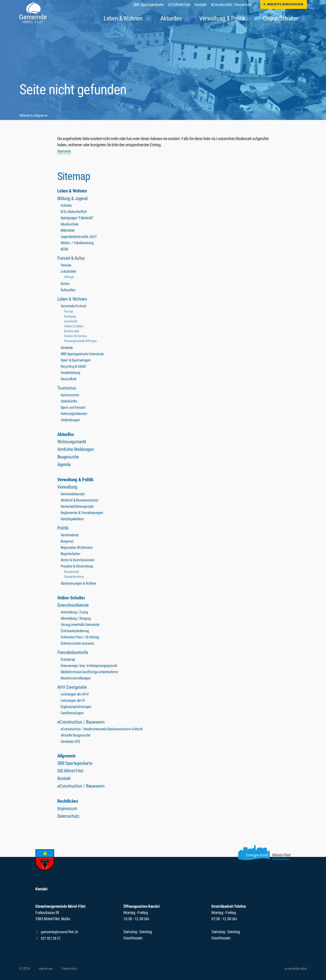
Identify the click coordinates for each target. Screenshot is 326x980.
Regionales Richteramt (77, 548)
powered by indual (294, 969)
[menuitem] (150, 5)
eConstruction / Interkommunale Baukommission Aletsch (103, 730)
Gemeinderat (70, 536)
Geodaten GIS (71, 743)
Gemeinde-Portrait (74, 306)
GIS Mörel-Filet (71, 773)
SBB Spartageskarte (76, 765)
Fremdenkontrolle (74, 654)
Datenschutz (69, 818)
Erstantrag (68, 661)
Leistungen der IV (74, 702)
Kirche (65, 284)
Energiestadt (73, 573)
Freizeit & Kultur (72, 258)
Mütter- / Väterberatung (78, 243)
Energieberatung (75, 578)
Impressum (68, 811)
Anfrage (69, 277)
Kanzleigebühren (73, 520)
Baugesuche (69, 457)
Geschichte (71, 321)
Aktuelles (66, 435)
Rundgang (71, 317)
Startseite (64, 151)
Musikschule (70, 224)
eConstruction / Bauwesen (82, 723)
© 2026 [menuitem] (25, 969)
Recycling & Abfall (74, 366)
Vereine (66, 265)
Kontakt (65, 780)
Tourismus (67, 388)
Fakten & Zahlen (75, 326)
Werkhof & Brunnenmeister (80, 501)
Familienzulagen (73, 714)
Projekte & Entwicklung (78, 567)
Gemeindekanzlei (73, 495)
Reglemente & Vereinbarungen (83, 514)
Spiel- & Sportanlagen (76, 360)
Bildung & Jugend (74, 199)
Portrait (69, 312)
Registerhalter (71, 555)
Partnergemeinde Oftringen (83, 341)
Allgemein (67, 758)
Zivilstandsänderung (76, 632)
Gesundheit (69, 379)
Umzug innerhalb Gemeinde (81, 626)
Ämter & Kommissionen (78, 561)
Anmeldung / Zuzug (75, 614)
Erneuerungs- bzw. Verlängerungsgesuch (91, 667)
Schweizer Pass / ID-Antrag (81, 639)
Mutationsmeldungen (77, 680)
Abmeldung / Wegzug (77, 620)
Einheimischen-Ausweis (78, 645)
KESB (65, 249)
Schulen (67, 205)
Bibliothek (68, 230)
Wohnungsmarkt (73, 442)
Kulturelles (68, 290)
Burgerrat (67, 542)
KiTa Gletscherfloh (74, 212)
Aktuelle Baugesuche (76, 737)
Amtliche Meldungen (77, 450)
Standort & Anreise (77, 336)
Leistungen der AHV (75, 696)
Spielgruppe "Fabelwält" (78, 218)
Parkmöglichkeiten (74, 414)
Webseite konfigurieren (35, 115)
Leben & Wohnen (73, 191)
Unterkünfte (69, 401)
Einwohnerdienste (74, 607)
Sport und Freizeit (74, 407)
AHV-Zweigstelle (73, 689)
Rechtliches (69, 803)
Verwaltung (68, 488)
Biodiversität (73, 331)
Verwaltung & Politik (77, 480)
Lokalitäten (69, 271)
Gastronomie (70, 395)
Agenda (65, 465)
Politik (63, 529)
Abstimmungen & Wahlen (80, 584)
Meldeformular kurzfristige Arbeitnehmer (91, 673)
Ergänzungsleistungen (77, 708)
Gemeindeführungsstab (78, 507)
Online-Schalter (72, 599)
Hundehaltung (71, 373)
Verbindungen (71, 420)
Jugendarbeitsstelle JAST (79, 237)
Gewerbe (67, 348)
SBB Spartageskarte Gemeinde (83, 354)
